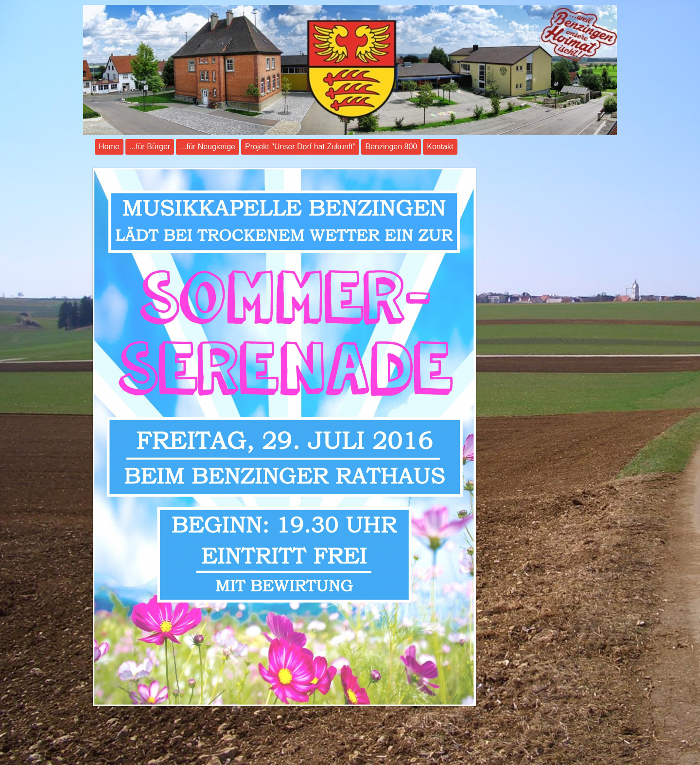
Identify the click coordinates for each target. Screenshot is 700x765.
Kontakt (440, 147)
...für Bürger (150, 147)
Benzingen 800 (391, 147)
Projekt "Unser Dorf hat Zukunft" (300, 147)
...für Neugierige (208, 147)
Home (109, 147)
